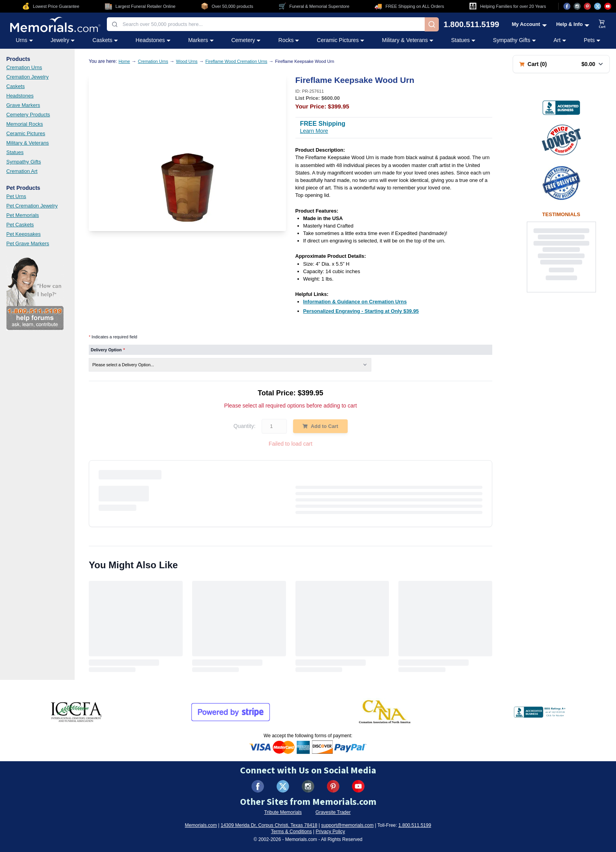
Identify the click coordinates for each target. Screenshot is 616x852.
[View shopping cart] (602, 24)
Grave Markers (23, 105)
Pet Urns (16, 196)
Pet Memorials (23, 215)
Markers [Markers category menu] (201, 40)
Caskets (16, 86)
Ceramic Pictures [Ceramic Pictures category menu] (341, 40)
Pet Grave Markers (28, 243)
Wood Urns (187, 61)
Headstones (20, 96)
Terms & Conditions (291, 832)
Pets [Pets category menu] (592, 40)
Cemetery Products (28, 115)
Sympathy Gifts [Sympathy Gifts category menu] (514, 40)
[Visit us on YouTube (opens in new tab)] (608, 6)
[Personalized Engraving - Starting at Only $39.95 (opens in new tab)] (361, 311)
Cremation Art (22, 171)
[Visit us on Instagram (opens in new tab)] (577, 6)
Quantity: (244, 426)
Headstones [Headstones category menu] (153, 40)
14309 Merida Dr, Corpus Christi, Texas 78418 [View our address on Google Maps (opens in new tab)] (269, 825)
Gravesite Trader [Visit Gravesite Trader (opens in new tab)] (333, 812)
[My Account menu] (529, 24)
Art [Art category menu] (560, 40)
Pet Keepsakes (23, 234)
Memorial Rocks (25, 124)
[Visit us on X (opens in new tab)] (598, 6)
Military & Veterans (27, 143)
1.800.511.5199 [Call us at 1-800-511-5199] (471, 24)
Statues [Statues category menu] (463, 40)
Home (124, 61)
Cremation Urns (24, 67)
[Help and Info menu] (573, 24)
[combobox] (266, 24)
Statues (15, 152)
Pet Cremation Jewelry (32, 206)
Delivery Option (108, 350)
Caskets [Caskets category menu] (105, 40)
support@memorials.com (347, 825)
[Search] (432, 24)
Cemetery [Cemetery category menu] (246, 40)
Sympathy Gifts (24, 162)
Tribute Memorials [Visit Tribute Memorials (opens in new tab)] (283, 812)
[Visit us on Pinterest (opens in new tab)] (587, 6)
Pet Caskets (20, 225)
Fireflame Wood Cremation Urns (236, 61)
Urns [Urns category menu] (24, 40)
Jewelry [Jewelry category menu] (63, 40)
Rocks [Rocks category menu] (289, 40)
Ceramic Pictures (26, 133)
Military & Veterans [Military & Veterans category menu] (408, 40)
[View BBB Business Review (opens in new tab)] (561, 108)
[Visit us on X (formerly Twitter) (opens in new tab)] (283, 786)
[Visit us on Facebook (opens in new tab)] (567, 6)
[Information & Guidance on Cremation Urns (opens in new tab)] (355, 302)
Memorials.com (201, 825)
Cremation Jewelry (27, 77)
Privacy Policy (331, 832)
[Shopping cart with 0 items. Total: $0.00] (561, 64)
